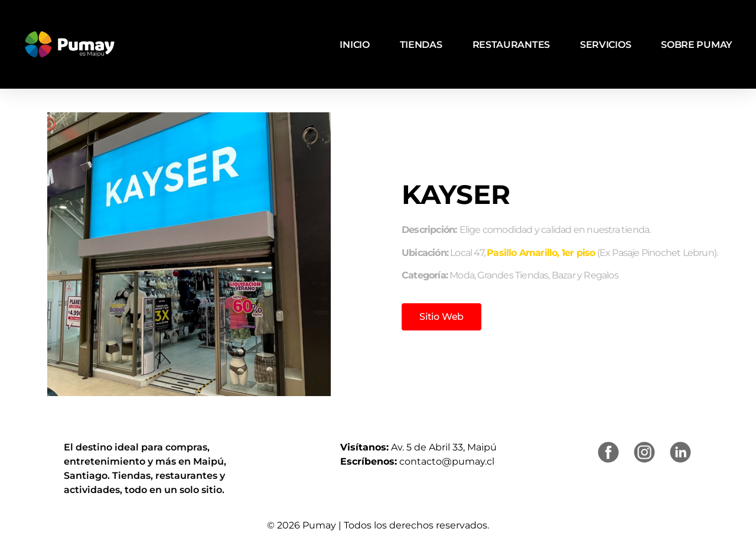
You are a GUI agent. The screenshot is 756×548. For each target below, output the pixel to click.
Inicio (354, 45)
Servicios (605, 45)
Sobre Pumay (697, 45)
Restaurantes (511, 45)
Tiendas (421, 45)
